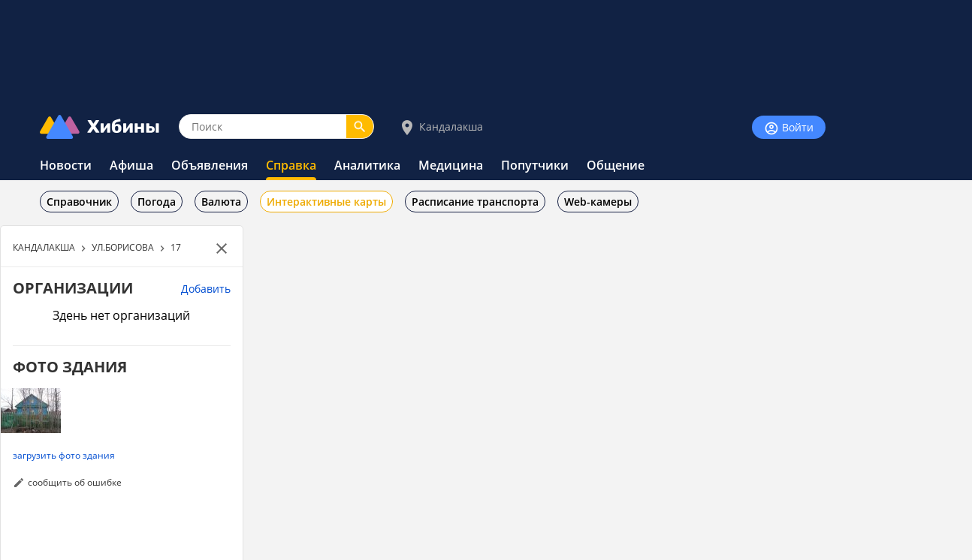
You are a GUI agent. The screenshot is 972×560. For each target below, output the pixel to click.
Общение (616, 165)
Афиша (131, 165)
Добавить (206, 289)
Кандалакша (441, 127)
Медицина (451, 165)
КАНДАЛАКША (44, 247)
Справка (291, 165)
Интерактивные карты (326, 202)
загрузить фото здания (64, 455)
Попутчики (535, 165)
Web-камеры (598, 202)
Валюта (221, 202)
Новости (66, 165)
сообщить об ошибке (75, 482)
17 (176, 247)
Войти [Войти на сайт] (789, 128)
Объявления (210, 165)
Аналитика (367, 165)
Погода (157, 202)
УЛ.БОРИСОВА (123, 247)
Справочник (79, 202)
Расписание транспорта (475, 202)
